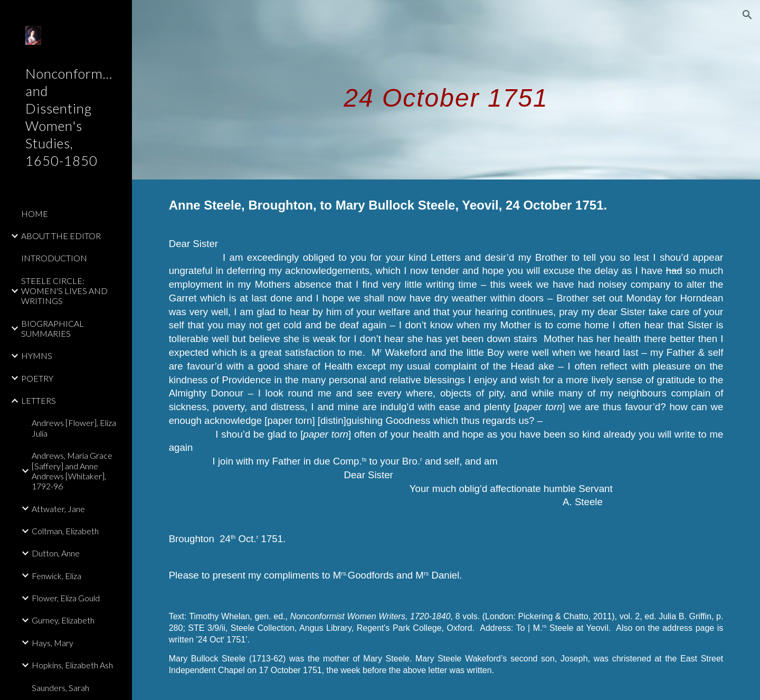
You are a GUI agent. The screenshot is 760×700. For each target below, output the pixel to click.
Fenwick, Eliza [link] (56, 576)
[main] (446, 89)
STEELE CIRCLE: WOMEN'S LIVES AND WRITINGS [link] (64, 291)
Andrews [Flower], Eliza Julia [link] (74, 428)
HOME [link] (35, 214)
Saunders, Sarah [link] (60, 688)
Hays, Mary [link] (53, 643)
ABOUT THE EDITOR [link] (61, 236)
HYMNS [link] (37, 356)
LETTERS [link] (39, 400)
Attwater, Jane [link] (58, 509)
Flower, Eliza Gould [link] (66, 598)
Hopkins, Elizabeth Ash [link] (72, 665)
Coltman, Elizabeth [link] (65, 531)
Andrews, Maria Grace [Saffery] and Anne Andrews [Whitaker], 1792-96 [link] (72, 471)
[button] (747, 15)
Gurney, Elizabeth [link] (63, 620)
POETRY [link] (37, 378)
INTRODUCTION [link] (54, 258)
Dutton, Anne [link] (56, 553)
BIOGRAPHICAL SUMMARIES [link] (53, 328)
